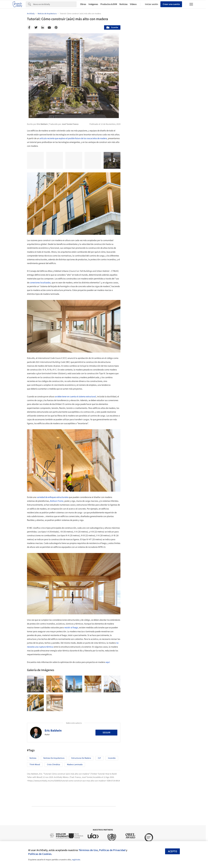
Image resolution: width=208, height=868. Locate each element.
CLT (99, 758)
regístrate (76, 860)
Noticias (123, 4)
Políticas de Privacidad (112, 850)
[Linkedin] (43, 27)
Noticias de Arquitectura (54, 758)
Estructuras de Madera (81, 758)
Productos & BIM (109, 4)
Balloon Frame (57, 501)
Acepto (173, 851)
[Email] (49, 27)
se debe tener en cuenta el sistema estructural (75, 397)
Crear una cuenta (171, 4)
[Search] (55, 4)
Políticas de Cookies (40, 854)
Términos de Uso (88, 850)
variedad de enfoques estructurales (53, 497)
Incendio (112, 758)
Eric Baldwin (53, 731)
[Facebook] (29, 27)
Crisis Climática (53, 765)
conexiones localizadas (40, 283)
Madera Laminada (75, 765)
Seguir (106, 733)
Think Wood (35, 765)
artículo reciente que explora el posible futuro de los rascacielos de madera (73, 138)
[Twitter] (36, 27)
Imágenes (93, 4)
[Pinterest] (56, 27)
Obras (83, 4)
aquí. (108, 662)
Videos (133, 4)
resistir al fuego (71, 628)
